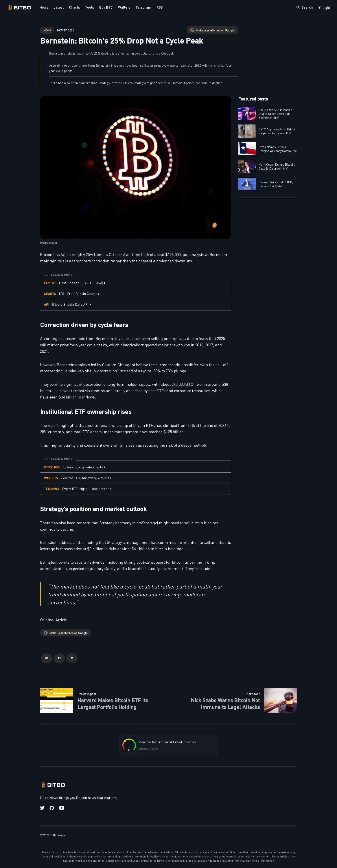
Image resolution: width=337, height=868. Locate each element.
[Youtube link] (62, 808)
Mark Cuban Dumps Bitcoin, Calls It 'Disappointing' (277, 166)
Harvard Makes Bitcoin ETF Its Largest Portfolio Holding (113, 703)
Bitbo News (58, 835)
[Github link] (52, 808)
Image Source (49, 243)
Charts (75, 7)
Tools (90, 7)
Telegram (143, 7)
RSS (160, 7)
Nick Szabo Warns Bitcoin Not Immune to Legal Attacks (225, 703)
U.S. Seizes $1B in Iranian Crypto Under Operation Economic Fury (275, 113)
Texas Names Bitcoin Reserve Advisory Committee (278, 149)
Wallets (124, 7)
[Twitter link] (43, 808)
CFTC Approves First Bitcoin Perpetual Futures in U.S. (277, 131)
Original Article (53, 620)
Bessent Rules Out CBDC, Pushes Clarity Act (276, 184)
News (44, 7)
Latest (59, 7)
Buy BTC (106, 7)
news (47, 30)
